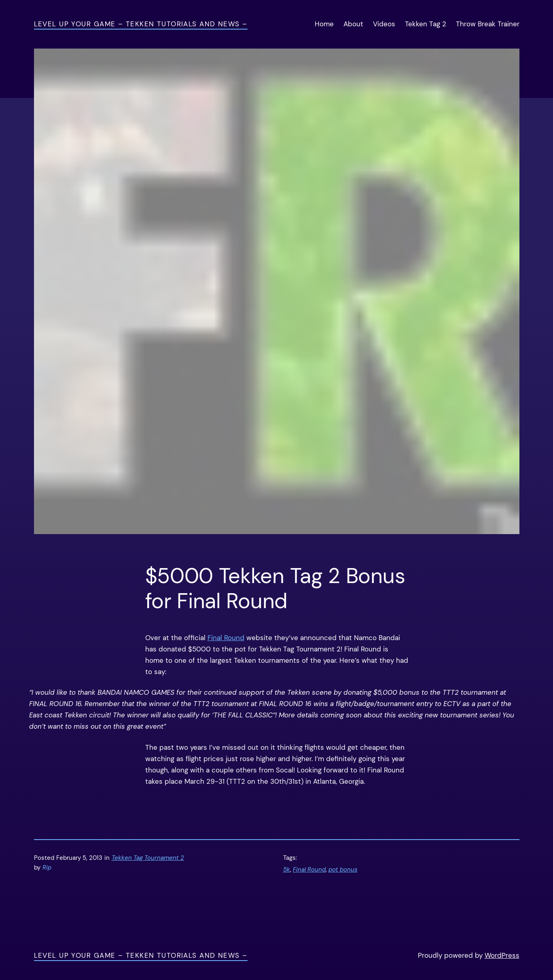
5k (287, 870)
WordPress (502, 955)
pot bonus (343, 870)
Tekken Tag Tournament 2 (148, 858)
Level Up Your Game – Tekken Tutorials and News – (141, 24)
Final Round (226, 638)
